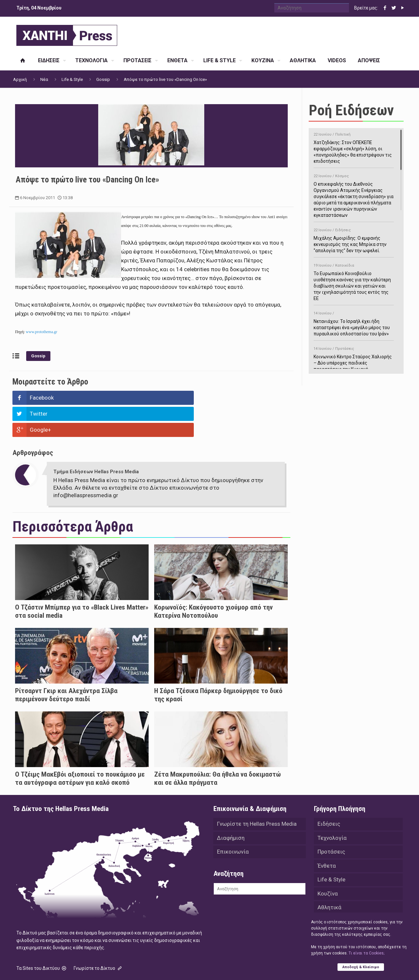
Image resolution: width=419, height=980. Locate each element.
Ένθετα (327, 835)
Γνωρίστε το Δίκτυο (98, 936)
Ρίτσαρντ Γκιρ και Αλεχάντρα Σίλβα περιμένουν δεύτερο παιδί (66, 663)
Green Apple (204, 966)
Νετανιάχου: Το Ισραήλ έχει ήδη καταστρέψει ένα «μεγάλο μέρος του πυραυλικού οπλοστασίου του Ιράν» (354, 322)
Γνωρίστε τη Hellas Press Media (257, 792)
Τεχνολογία (332, 806)
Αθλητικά (329, 878)
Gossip (103, 79)
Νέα (44, 79)
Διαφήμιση (231, 806)
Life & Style (72, 79)
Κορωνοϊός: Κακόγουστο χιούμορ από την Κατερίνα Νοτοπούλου (213, 579)
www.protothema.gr (42, 332)
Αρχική (20, 79)
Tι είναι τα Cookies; (366, 953)
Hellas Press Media (97, 966)
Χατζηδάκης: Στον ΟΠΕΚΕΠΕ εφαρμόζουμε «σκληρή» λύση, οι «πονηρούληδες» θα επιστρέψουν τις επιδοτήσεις (354, 147)
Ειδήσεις (329, 792)
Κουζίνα (328, 864)
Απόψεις (329, 907)
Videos (326, 893)
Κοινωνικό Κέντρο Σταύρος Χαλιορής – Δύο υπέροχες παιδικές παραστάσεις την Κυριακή (354, 358)
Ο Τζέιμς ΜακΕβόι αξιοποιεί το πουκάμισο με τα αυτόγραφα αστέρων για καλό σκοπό (80, 746)
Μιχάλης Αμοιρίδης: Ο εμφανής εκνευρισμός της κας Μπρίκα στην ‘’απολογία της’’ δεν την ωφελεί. (354, 239)
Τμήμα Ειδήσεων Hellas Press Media (96, 440)
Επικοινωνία (233, 821)
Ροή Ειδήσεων (351, 110)
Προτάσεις (331, 821)
